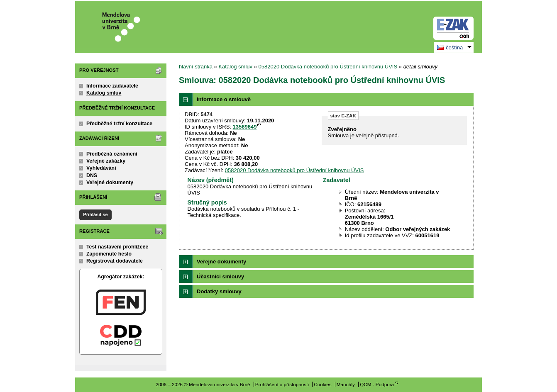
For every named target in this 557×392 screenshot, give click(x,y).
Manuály (346, 384)
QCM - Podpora (377, 384)
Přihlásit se (95, 214)
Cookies (322, 384)
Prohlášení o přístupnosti (282, 384)
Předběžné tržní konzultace (119, 124)
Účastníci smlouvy (220, 276)
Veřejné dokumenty (110, 183)
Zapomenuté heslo (109, 254)
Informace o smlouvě (224, 99)
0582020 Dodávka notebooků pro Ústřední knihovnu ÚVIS (328, 67)
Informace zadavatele (112, 86)
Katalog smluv (104, 93)
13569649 (245, 127)
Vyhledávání (101, 168)
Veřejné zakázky (106, 161)
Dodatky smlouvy (219, 291)
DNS (92, 175)
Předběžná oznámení (112, 154)
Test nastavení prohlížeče (117, 247)
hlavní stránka (196, 67)
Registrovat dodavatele (115, 261)
